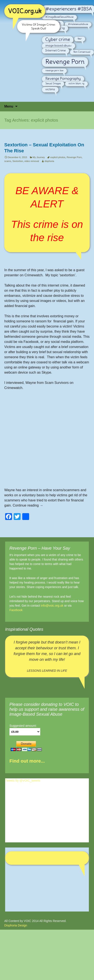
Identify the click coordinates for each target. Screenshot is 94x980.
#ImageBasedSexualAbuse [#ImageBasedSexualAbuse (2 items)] (59, 17)
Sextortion (18, 161)
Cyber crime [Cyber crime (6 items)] (58, 39)
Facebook (16, 610)
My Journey (39, 157)
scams (8, 161)
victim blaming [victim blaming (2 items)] (76, 83)
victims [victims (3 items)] (50, 89)
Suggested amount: (23, 726)
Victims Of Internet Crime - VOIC (47, 858)
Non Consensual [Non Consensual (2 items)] (82, 52)
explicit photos (58, 157)
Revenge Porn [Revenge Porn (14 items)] (65, 62)
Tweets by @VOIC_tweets (23, 781)
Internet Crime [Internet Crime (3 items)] (56, 50)
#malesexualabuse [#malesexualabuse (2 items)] (78, 24)
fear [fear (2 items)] (80, 39)
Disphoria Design (16, 925)
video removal (32, 161)
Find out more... (27, 761)
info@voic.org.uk (52, 606)
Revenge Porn (74, 157)
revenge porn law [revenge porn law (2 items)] (54, 70)
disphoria (49, 161)
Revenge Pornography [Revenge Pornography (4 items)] (63, 79)
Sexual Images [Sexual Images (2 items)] (53, 83)
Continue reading (28, 505)
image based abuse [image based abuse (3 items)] (59, 45)
